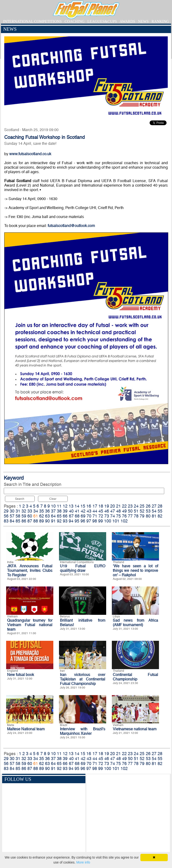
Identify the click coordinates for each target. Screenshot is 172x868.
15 (83, 506)
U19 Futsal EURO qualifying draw (83, 568)
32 (24, 511)
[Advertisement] (128, 817)
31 (18, 511)
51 (136, 511)
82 (160, 516)
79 (142, 516)
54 (154, 511)
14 (77, 506)
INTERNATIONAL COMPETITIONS (32, 21)
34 (36, 511)
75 (118, 516)
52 (142, 511)
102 (124, 521)
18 (101, 506)
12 (65, 506)
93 (65, 521)
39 (65, 511)
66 (65, 516)
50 (130, 511)
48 (118, 511)
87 (30, 521)
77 (130, 516)
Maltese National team (26, 729)
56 (6, 516)
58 (18, 516)
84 (12, 521)
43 (89, 511)
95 (77, 521)
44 (95, 511)
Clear (53, 499)
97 (89, 521)
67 (71, 516)
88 (36, 521)
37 (53, 511)
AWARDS (127, 21)
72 (101, 516)
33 (30, 511)
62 (42, 516)
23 (130, 506)
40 (71, 511)
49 (124, 511)
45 (101, 511)
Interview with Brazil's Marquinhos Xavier (83, 731)
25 (142, 506)
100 (108, 521)
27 (154, 506)
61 (36, 516)
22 (124, 506)
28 (160, 506)
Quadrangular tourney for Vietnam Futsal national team (30, 625)
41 (77, 511)
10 (53, 506)
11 (59, 506)
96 (83, 521)
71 (95, 516)
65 (59, 516)
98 (95, 521)
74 (113, 516)
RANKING (160, 21)
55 (160, 511)
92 (59, 521)
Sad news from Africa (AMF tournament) (135, 623)
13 (71, 506)
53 (148, 511)
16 (89, 506)
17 (95, 506)
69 (83, 516)
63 (47, 516)
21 (118, 506)
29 (6, 511)
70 (89, 516)
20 (113, 506)
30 (12, 511)
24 (136, 506)
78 (136, 516)
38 (59, 511)
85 (18, 521)
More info (83, 862)
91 (53, 521)
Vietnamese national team (135, 729)
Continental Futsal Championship (135, 677)
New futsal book (21, 675)
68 (77, 516)
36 (47, 511)
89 (42, 521)
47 (113, 511)
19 (107, 506)
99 (101, 521)
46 (107, 511)
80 (148, 516)
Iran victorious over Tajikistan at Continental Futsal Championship (83, 679)
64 (53, 516)
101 (116, 521)
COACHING (75, 21)
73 (107, 516)
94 (71, 521)
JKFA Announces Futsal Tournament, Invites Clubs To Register (30, 571)
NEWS (143, 21)
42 (83, 511)
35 (42, 511)
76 (124, 516)
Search (20, 499)
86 (24, 521)
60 (30, 516)
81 (154, 516)
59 (24, 516)
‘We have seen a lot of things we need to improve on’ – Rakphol (135, 571)
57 (12, 516)
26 (148, 506)
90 (47, 521)
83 (6, 521)
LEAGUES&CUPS (102, 21)
